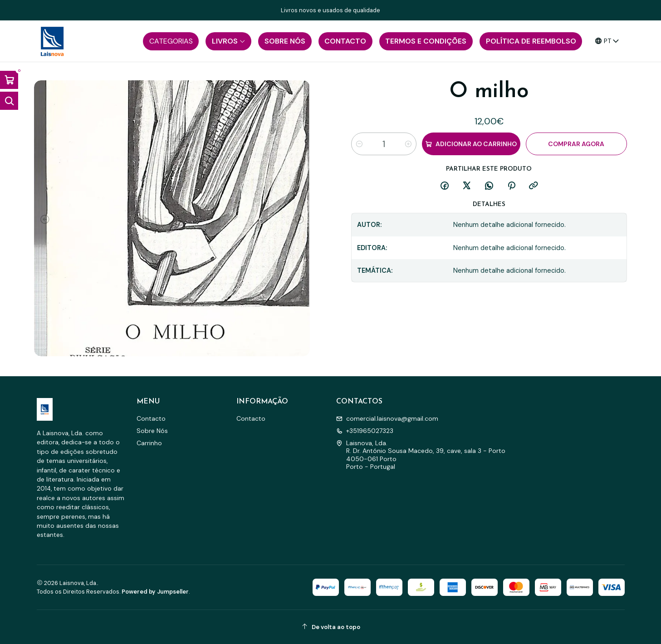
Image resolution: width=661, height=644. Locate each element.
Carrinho (149, 443)
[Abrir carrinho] (9, 80)
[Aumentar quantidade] (408, 144)
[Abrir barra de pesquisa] (9, 101)
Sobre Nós (152, 431)
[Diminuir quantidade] (359, 144)
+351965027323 (365, 431)
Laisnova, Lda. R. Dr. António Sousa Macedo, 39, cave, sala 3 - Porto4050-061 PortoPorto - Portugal (421, 455)
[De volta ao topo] (331, 627)
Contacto (151, 418)
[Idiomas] (607, 41)
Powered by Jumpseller (155, 592)
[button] (171, 41)
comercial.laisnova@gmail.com (387, 418)
